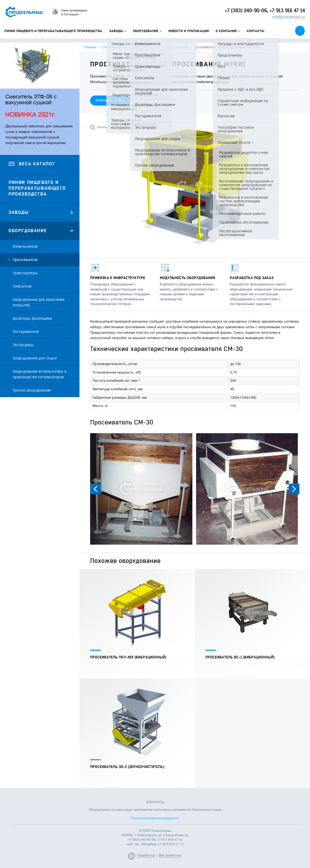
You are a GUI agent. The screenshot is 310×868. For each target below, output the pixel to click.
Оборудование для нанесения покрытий (39, 302)
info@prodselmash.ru (289, 17)
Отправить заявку (110, 101)
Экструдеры (23, 345)
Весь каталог (32, 164)
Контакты (255, 31)
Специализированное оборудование (131, 47)
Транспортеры (25, 273)
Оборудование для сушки (35, 358)
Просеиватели (25, 260)
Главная (90, 47)
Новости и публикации (189, 31)
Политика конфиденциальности (155, 818)
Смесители (22, 286)
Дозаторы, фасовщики (32, 318)
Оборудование (147, 31)
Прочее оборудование (32, 390)
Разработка (146, 855)
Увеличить (104, 127)
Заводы (118, 31)
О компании (228, 31)
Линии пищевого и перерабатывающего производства (53, 31)
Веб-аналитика (170, 855)
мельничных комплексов (150, 82)
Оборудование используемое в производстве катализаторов (40, 374)
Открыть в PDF (149, 101)
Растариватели (26, 332)
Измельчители (25, 247)
